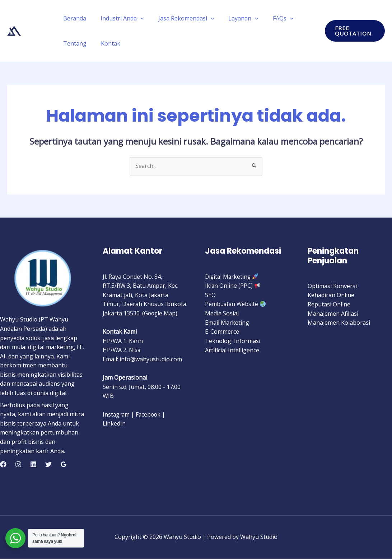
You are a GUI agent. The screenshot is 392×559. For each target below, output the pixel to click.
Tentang (73, 43)
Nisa (135, 350)
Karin (136, 341)
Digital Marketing (229, 277)
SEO (210, 295)
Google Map (160, 314)
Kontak (106, 43)
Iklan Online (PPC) (229, 286)
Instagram (117, 414)
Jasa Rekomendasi (179, 18)
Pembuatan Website (232, 304)
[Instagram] (18, 465)
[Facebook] (3, 465)
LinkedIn (114, 424)
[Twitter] (48, 465)
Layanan (233, 18)
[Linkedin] (33, 465)
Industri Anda (118, 18)
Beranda (73, 18)
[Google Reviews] (64, 465)
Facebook (150, 414)
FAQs (270, 18)
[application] (136, 18)
